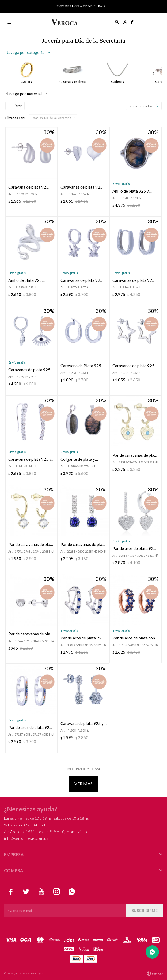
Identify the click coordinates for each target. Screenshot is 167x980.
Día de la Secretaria (51, 118)
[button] (152, 73)
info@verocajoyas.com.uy (26, 838)
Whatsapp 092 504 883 (24, 825)
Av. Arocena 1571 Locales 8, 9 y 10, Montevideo (45, 832)
